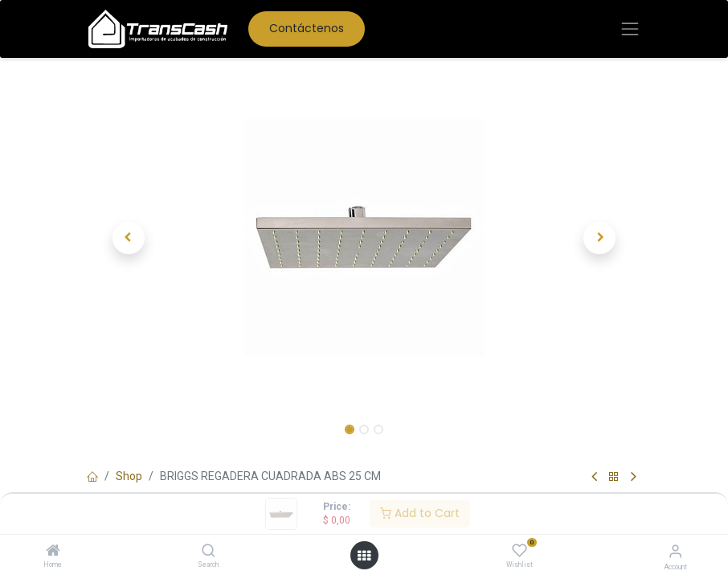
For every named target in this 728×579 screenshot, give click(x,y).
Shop (129, 476)
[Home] (53, 552)
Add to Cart (420, 513)
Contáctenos (307, 28)
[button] (129, 238)
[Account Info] (675, 551)
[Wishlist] (519, 551)
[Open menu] (364, 556)
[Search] (209, 552)
